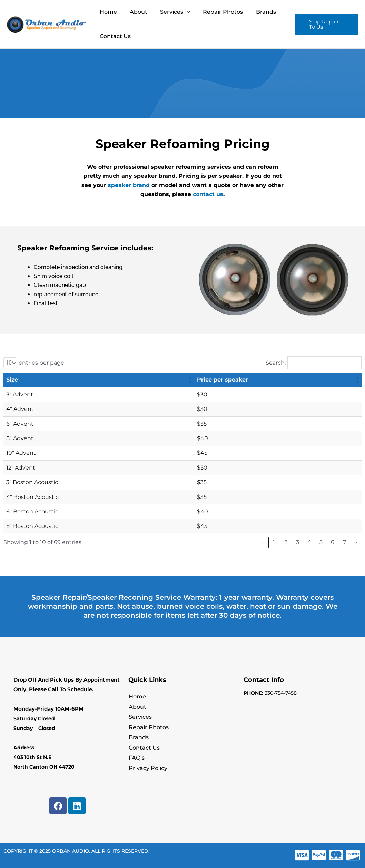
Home (107, 12)
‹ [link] (262, 542)
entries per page (41, 363)
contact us (208, 194)
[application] (182, 12)
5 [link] (321, 542)
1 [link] (274, 542)
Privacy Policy (148, 769)
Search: (276, 363)
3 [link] (298, 542)
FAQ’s (136, 759)
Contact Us (114, 36)
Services (171, 12)
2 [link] (286, 542)
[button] (325, 24)
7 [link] (344, 542)
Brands (258, 12)
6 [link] (333, 542)
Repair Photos (217, 12)
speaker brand (129, 185)
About (136, 12)
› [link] (356, 542)
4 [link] (309, 542)
